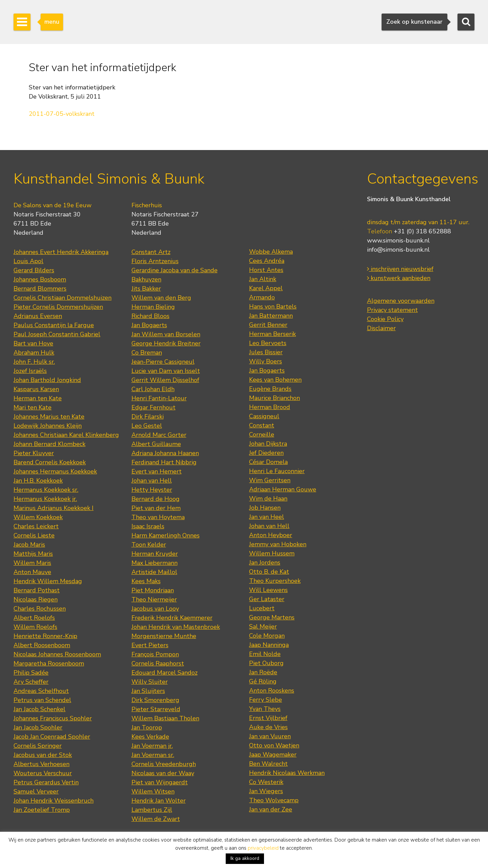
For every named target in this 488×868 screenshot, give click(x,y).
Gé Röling (263, 681)
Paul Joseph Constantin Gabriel (57, 334)
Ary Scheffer (31, 682)
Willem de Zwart (156, 819)
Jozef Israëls (30, 371)
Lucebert (262, 608)
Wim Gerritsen (270, 480)
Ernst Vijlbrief (268, 718)
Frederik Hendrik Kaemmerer (172, 618)
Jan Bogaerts (149, 325)
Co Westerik (266, 782)
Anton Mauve (32, 572)
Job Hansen (265, 508)
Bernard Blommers (40, 289)
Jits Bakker (146, 289)
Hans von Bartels (273, 306)
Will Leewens (268, 590)
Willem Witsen (153, 791)
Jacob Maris (29, 545)
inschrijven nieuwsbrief (400, 269)
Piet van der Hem (156, 508)
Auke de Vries (268, 727)
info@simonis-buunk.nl (398, 250)
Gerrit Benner (268, 325)
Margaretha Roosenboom (49, 663)
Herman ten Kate (38, 398)
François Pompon (155, 654)
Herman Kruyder (155, 554)
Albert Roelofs (34, 618)
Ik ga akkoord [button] (245, 858)
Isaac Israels (148, 526)
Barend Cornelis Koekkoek (50, 462)
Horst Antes (266, 270)
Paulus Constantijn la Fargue (54, 325)
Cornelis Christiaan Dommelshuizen (63, 298)
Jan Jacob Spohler (38, 727)
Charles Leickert (36, 526)
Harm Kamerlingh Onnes (166, 535)
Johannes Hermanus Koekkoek (55, 471)
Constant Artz (151, 252)
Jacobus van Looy (155, 609)
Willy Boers (266, 361)
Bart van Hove (33, 343)
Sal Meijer (263, 627)
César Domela (268, 462)
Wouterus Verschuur (43, 773)
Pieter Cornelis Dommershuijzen (58, 307)
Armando (262, 297)
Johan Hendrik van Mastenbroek (176, 627)
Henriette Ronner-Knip (45, 636)
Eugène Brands (270, 389)
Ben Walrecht (268, 764)
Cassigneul (264, 416)
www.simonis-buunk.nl (398, 240)
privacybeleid (263, 848)
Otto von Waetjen (274, 745)
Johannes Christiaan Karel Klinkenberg (66, 435)
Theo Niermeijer (154, 599)
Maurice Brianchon (274, 398)
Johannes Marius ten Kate (49, 417)
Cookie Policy (385, 319)
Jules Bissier (266, 352)
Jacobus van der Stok (43, 755)
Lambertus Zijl (152, 810)
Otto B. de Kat (269, 572)
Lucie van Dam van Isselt (166, 371)
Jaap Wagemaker (273, 755)
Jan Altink (263, 279)
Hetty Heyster (152, 490)
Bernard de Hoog (156, 499)
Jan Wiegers (266, 791)
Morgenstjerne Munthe (164, 636)
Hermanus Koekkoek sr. (46, 490)
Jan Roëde (263, 672)
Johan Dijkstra (268, 444)
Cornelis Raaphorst (158, 663)
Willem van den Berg (161, 298)
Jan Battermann (271, 316)
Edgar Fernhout (154, 407)
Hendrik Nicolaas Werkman (287, 773)
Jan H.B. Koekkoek (38, 481)
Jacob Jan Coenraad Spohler (52, 737)
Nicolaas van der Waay (163, 773)
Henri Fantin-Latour (159, 398)
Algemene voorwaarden (401, 301)
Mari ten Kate (33, 407)
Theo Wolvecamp (274, 800)
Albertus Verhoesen (42, 764)
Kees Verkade (150, 737)
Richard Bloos (150, 316)
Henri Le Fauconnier (277, 471)
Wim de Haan (268, 499)
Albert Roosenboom (42, 645)
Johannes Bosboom (40, 279)
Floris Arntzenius (155, 261)
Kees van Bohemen (275, 380)
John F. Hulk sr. (34, 362)
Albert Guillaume (156, 444)
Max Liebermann (155, 563)
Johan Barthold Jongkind (47, 380)
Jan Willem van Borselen (166, 334)
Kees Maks (146, 581)
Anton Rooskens (272, 691)
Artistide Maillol (154, 572)
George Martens (272, 617)
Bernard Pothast (37, 590)
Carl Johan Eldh (153, 389)
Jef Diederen (266, 453)
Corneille (262, 435)
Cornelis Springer (38, 746)
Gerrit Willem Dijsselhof (165, 380)
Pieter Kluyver (34, 453)
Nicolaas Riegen (36, 599)
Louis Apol (28, 261)
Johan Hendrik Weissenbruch (54, 801)
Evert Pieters (150, 645)
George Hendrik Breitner (166, 343)
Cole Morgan (267, 636)
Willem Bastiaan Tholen (165, 718)
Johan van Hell (152, 481)
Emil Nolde (265, 654)
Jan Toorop (147, 727)
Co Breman (147, 353)
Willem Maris (32, 563)
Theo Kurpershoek (275, 581)
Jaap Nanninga (269, 645)
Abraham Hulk (34, 353)
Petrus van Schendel (42, 700)
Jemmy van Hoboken (278, 544)
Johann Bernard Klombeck (49, 444)
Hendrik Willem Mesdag (48, 581)
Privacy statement (392, 310)
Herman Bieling (153, 307)
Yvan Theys (265, 709)
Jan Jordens (265, 563)
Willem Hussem (272, 553)
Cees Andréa (267, 261)
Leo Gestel (147, 426)
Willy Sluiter (150, 682)
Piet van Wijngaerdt (160, 782)
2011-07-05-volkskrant (62, 114)
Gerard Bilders (34, 270)
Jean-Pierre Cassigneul (163, 362)
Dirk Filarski (148, 417)
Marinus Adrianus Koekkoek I (54, 508)
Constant (262, 425)
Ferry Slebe (266, 700)
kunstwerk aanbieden (399, 278)
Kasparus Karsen (36, 389)
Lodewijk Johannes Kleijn (48, 426)
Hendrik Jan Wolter (159, 801)
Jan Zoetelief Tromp (42, 810)
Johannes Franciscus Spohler (53, 718)
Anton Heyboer (271, 535)
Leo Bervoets (268, 343)
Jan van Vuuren (270, 736)
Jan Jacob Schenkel (39, 709)
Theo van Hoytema (158, 517)
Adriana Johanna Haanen (165, 453)
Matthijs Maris (33, 554)
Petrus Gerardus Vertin (46, 782)
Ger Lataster (267, 599)
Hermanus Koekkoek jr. (45, 499)
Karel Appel (266, 288)
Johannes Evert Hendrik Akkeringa (61, 252)
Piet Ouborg (266, 663)
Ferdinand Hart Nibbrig (164, 462)
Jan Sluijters (148, 691)
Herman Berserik (272, 334)
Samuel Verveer (36, 791)
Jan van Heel (267, 517)
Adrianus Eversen (38, 316)
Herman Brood (270, 407)
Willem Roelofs (35, 627)
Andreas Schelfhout (41, 691)
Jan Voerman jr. (152, 746)
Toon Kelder (149, 545)
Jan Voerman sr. (153, 755)
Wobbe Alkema (271, 252)
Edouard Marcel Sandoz (165, 673)
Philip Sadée (31, 673)
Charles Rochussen (40, 609)
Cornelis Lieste (34, 535)
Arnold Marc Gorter (159, 435)
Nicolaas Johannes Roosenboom (57, 654)
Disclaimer (381, 328)
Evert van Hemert (157, 471)
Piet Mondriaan (153, 590)
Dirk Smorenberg (155, 700)
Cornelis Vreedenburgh (164, 764)
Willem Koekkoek (38, 517)
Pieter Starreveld (156, 709)
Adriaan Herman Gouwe (283, 489)
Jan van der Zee (271, 809)
